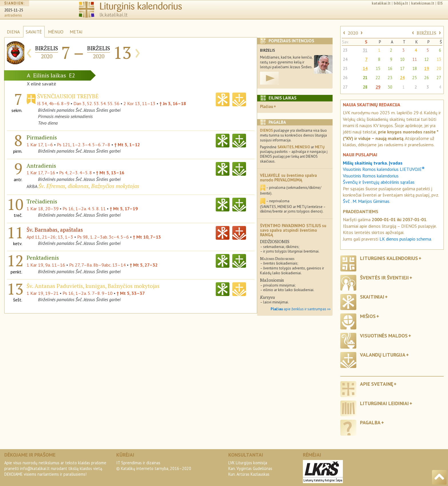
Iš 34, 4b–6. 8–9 (53, 103)
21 (365, 78)
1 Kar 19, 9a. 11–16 (46, 265)
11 (415, 59)
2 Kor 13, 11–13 (139, 103)
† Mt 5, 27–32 (144, 265)
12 (427, 59)
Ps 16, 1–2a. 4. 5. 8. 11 (84, 209)
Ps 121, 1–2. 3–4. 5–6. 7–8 (84, 145)
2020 (353, 33)
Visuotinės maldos (384, 336)
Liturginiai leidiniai (384, 403)
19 (427, 68)
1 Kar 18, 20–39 (43, 209)
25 (345, 68)
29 (378, 87)
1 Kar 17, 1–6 (40, 145)
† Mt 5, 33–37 (131, 293)
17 (402, 68)
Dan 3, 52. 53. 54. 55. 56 (96, 103)
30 (390, 87)
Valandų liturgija (383, 355)
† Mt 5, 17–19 (124, 209)
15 (378, 68)
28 (365, 87)
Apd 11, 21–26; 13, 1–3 (50, 237)
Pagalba (370, 422)
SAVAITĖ (34, 32)
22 (378, 78)
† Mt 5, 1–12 (127, 145)
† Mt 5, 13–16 (110, 173)
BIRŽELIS (426, 33)
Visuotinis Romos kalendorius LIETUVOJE (384, 169)
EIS (440, 3)
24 (345, 59)
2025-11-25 (14, 10)
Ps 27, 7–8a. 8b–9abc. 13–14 (97, 265)
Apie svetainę (377, 384)
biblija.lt (401, 3)
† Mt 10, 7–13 (147, 237)
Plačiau (267, 106)
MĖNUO (56, 32)
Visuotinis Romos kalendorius (371, 176)
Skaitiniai (372, 297)
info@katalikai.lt (35, 468)
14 (365, 68)
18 (415, 68)
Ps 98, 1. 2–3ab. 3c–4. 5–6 (103, 237)
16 (390, 68)
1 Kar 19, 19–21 (43, 293)
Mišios (368, 316)
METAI (76, 32)
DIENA (13, 32)
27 (439, 78)
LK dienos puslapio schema (405, 239)
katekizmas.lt (423, 3)
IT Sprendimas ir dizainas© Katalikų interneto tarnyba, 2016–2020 (154, 466)
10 (402, 59)
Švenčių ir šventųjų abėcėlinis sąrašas (379, 182)
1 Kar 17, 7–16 (41, 173)
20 (439, 68)
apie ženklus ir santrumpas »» (301, 309)
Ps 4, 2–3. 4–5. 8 (76, 173)
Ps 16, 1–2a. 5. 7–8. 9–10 (88, 293)
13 (439, 59)
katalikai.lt (381, 3)
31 (365, 50)
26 (345, 78)
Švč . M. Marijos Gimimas (366, 201)
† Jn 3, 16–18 (173, 103)
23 (345, 50)
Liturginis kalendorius (389, 258)
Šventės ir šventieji (384, 278)
